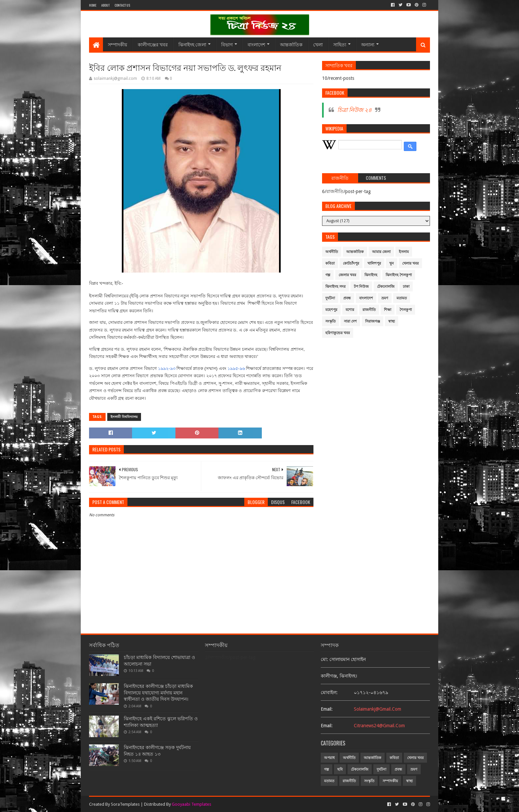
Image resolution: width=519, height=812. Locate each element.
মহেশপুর (331, 310)
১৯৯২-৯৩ (166, 368)
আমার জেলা (381, 252)
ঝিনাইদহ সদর (335, 287)
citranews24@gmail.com (379, 726)
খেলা (318, 44)
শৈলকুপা (406, 310)
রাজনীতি (369, 310)
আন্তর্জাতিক (291, 44)
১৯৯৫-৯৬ (236, 368)
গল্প (328, 275)
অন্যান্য (368, 44)
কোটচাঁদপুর (351, 263)
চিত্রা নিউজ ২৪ (354, 110)
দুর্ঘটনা (330, 298)
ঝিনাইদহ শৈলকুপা (399, 275)
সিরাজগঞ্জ (373, 321)
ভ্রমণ (385, 298)
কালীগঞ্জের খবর (153, 44)
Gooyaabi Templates (191, 804)
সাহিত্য (340, 44)
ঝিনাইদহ (371, 275)
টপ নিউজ (361, 287)
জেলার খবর (347, 275)
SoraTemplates (125, 804)
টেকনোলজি (386, 287)
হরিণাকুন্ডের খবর (338, 333)
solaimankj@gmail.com (377, 709)
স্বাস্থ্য (392, 321)
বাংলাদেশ (256, 44)
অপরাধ (329, 758)
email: (327, 709)
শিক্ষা (388, 310)
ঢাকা (406, 287)
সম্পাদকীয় (118, 44)
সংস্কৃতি (330, 321)
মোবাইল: (329, 692)
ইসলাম (404, 252)
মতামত (402, 298)
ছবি (340, 769)
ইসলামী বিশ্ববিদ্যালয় (124, 417)
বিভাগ (227, 44)
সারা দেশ (350, 321)
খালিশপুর (374, 263)
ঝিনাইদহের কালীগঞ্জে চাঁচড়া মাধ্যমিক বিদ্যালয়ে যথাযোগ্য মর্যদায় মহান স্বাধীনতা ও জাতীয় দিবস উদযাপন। (158, 693)
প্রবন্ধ (347, 298)
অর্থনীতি (332, 252)
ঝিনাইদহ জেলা (192, 44)
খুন (392, 263)
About (105, 5)
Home (93, 5)
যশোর (350, 310)
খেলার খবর (410, 263)
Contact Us (122, 5)
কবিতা (330, 263)
